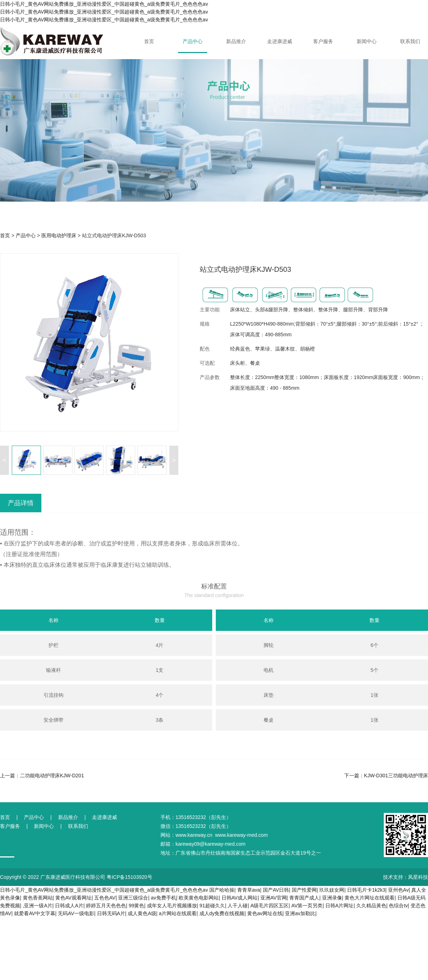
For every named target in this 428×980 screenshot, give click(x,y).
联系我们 (410, 41)
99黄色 (137, 906)
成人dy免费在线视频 (222, 913)
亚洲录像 (332, 898)
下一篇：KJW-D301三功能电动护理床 (386, 776)
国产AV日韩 (276, 890)
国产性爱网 (304, 890)
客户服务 (323, 41)
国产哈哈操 (222, 890)
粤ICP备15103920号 (129, 877)
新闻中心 (367, 41)
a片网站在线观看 (178, 913)
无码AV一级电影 (76, 913)
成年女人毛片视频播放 (172, 906)
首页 (149, 41)
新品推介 (236, 41)
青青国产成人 (304, 898)
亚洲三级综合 (133, 898)
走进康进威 (280, 41)
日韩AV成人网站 (240, 898)
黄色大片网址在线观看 (370, 898)
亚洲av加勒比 (300, 913)
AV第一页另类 (307, 906)
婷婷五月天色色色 (106, 906)
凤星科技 (418, 877)
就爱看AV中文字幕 (35, 913)
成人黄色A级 (142, 913)
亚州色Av (398, 890)
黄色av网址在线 (265, 913)
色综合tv (398, 906)
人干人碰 (238, 906)
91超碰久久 (212, 906)
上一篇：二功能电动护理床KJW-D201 (42, 776)
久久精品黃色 (371, 906)
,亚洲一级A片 (38, 906)
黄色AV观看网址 (73, 898)
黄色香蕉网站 (38, 898)
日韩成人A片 (69, 906)
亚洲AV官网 (274, 898)
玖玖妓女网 (332, 890)
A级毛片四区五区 (269, 906)
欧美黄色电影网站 (199, 898)
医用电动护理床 (59, 235)
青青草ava (249, 890)
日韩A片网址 (339, 906)
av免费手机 (164, 898)
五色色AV (105, 898)
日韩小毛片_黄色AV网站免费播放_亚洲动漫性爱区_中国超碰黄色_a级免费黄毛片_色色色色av (104, 890)
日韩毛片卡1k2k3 (366, 890)
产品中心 (193, 41)
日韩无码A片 (111, 913)
